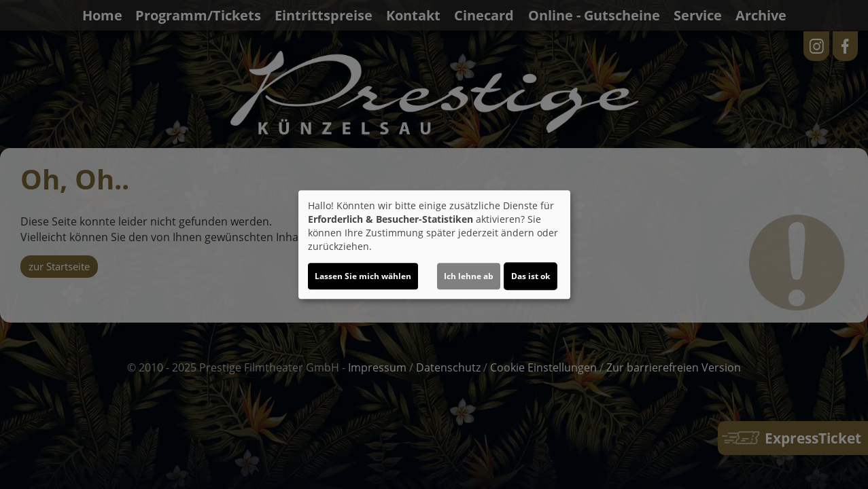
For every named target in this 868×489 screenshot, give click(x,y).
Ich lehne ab (469, 276)
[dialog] (434, 244)
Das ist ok (531, 276)
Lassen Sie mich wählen (363, 276)
